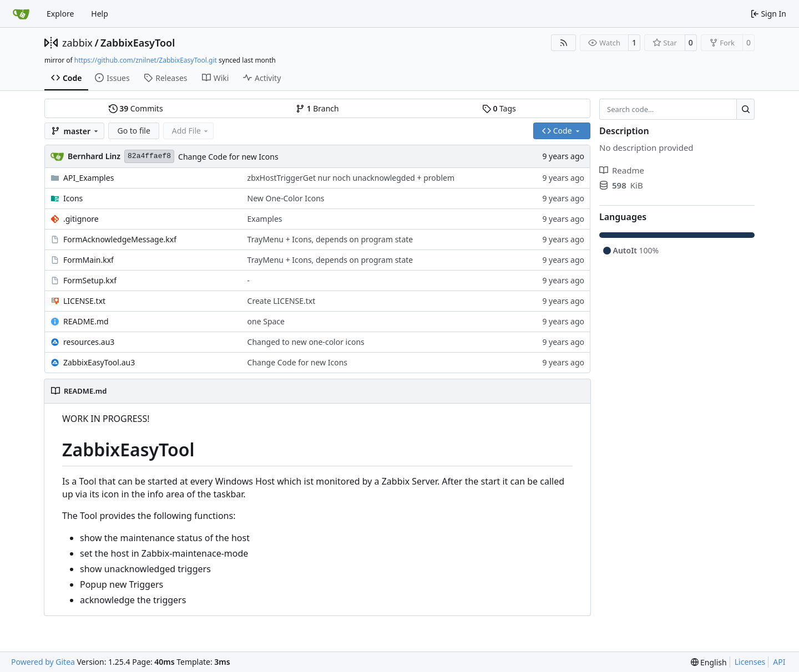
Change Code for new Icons (228, 157)
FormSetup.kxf (90, 280)
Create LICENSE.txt (282, 301)
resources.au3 (89, 342)
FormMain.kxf (89, 260)
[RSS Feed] (564, 43)
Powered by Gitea (43, 662)
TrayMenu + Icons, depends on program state (330, 239)
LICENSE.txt (84, 301)
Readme (622, 170)
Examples (265, 219)
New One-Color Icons (286, 198)
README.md (86, 321)
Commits (136, 108)
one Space (266, 321)
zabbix (77, 43)
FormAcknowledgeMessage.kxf (120, 239)
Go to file (133, 131)
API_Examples (89, 178)
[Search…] (745, 109)
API (779, 662)
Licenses (750, 662)
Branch (317, 108)
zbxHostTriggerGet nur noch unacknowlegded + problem (351, 178)
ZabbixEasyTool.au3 (99, 362)
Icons (73, 198)
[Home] (21, 14)
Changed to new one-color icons (306, 342)
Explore (60, 14)
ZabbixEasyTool (138, 43)
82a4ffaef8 (149, 156)
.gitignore (81, 219)
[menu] (709, 662)
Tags (499, 108)
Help (100, 14)
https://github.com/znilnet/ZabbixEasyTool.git (146, 60)
